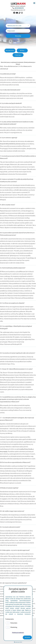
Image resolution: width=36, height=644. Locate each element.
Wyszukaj (18, 36)
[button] (8, 623)
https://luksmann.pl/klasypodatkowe (22, 298)
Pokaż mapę (18, 55)
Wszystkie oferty (10, 51)
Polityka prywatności (18, 632)
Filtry (22, 51)
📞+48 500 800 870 (18, 8)
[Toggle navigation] (34, 3)
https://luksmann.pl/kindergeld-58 (11, 344)
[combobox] (18, 26)
